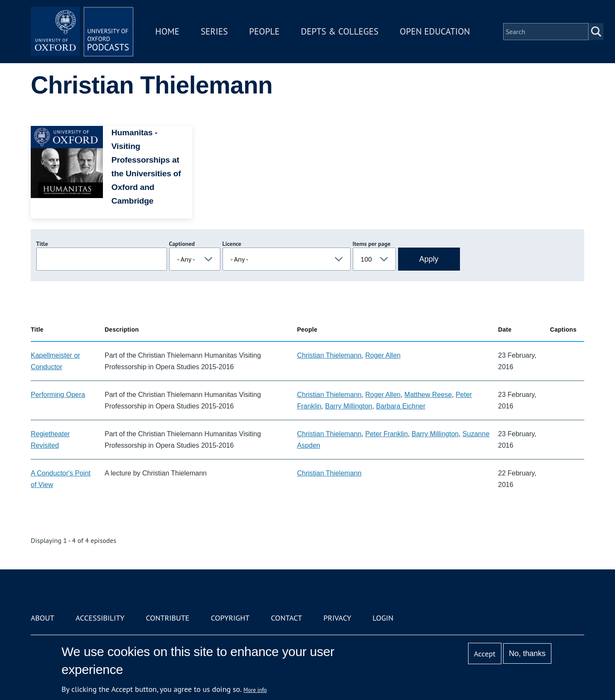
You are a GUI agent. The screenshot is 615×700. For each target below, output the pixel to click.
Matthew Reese (428, 395)
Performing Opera (58, 395)
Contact (286, 618)
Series (214, 31)
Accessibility (100, 618)
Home (167, 31)
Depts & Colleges (340, 31)
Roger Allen (383, 355)
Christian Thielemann (329, 355)
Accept (485, 654)
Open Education (435, 31)
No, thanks (527, 653)
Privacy (337, 618)
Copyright (230, 618)
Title (42, 244)
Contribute (167, 618)
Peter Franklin (387, 434)
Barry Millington (348, 406)
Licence (232, 244)
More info (255, 690)
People (264, 31)
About (42, 618)
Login (383, 618)
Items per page (372, 244)
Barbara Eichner (401, 406)
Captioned (182, 244)
